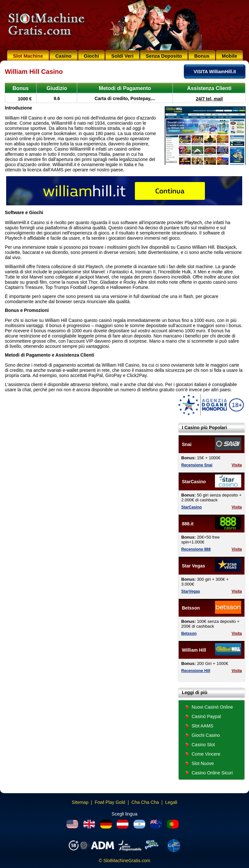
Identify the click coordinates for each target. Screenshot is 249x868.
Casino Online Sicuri (212, 773)
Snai (187, 444)
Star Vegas (194, 566)
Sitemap (80, 802)
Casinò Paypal (206, 716)
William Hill (194, 650)
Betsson (191, 608)
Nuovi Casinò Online (212, 707)
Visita (237, 465)
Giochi (92, 56)
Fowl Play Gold (110, 802)
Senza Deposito (164, 56)
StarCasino (194, 482)
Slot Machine (28, 56)
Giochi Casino (206, 735)
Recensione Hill (196, 671)
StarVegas (191, 591)
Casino (64, 56)
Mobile (230, 56)
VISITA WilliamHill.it (215, 72)
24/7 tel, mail (209, 99)
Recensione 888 (196, 549)
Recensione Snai (197, 465)
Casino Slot (203, 745)
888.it (188, 524)
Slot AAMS (202, 726)
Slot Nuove (203, 763)
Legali (171, 802)
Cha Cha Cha (145, 802)
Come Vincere (206, 754)
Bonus (202, 56)
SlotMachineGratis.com (127, 861)
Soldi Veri (122, 56)
